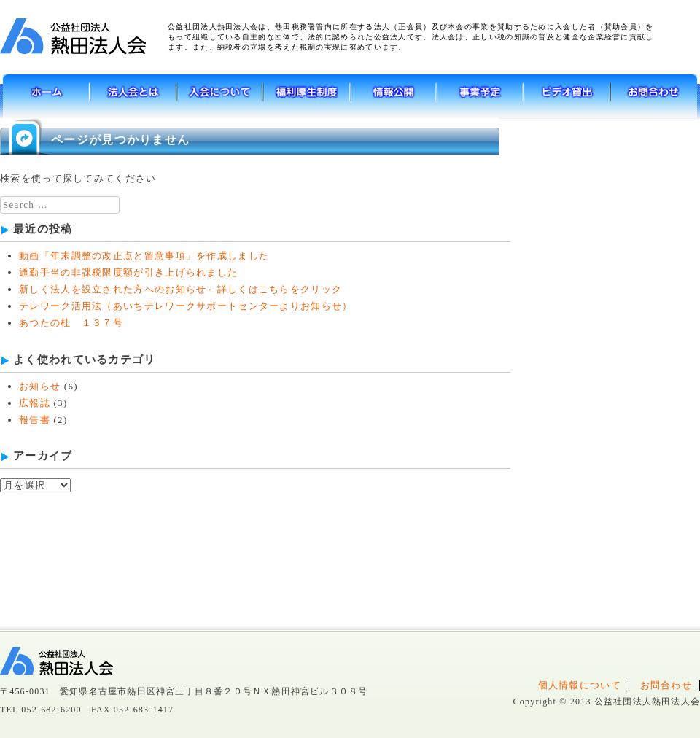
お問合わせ (666, 685)
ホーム (46, 96)
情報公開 (393, 96)
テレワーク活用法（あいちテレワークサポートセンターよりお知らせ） (186, 306)
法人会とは (133, 96)
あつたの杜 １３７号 (71, 323)
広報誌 (35, 403)
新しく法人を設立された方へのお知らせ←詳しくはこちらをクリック (180, 289)
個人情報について (580, 685)
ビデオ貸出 (567, 96)
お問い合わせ (654, 96)
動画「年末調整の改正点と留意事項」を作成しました (144, 256)
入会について (220, 96)
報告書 (35, 420)
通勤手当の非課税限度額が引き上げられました (128, 272)
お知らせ (40, 386)
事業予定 (480, 96)
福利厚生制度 (307, 96)
